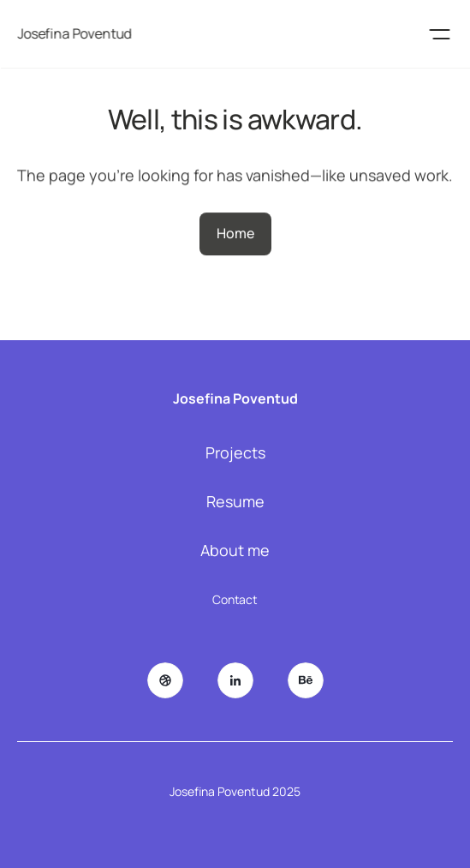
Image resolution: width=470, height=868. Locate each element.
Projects (235, 452)
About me (235, 550)
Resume (235, 501)
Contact (235, 599)
